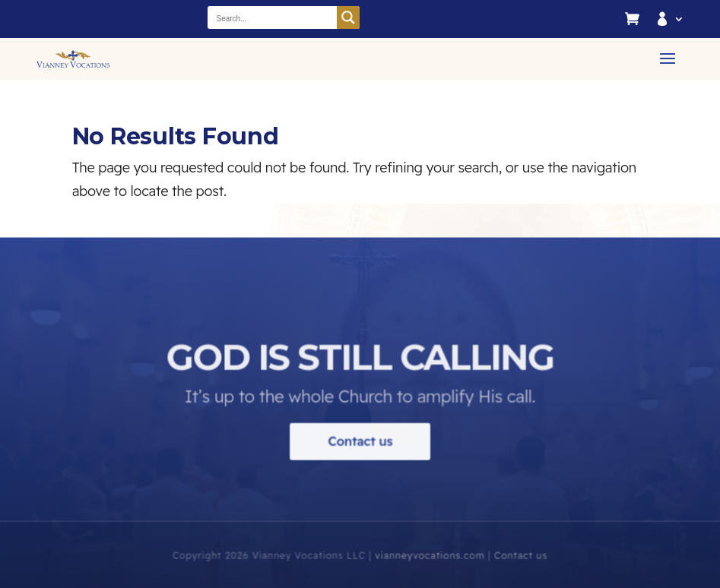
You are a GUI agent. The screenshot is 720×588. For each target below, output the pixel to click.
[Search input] (273, 17)
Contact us (360, 449)
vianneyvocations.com (429, 563)
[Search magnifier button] (348, 17)
